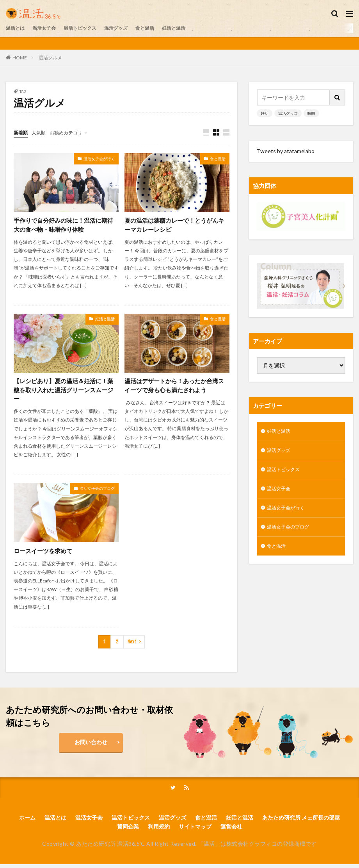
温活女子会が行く (99, 159)
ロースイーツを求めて (45, 553)
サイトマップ (195, 830)
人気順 (42, 132)
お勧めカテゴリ (73, 132)
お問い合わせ (91, 745)
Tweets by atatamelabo (286, 151)
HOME (20, 57)
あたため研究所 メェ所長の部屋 (301, 821)
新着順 (22, 132)
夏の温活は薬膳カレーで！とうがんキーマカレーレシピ (174, 226)
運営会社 (231, 830)
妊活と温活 (195, 28)
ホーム (27, 821)
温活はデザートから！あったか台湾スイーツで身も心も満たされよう (174, 387)
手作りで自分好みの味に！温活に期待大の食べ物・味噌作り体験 (64, 226)
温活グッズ (130, 28)
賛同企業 (128, 830)
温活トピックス (90, 28)
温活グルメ (50, 58)
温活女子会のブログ (97, 491)
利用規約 (159, 830)
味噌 (311, 113)
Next (132, 644)
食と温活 (163, 28)
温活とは (17, 28)
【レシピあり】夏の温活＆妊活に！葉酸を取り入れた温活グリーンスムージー (64, 392)
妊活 (265, 113)
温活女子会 (49, 28)
